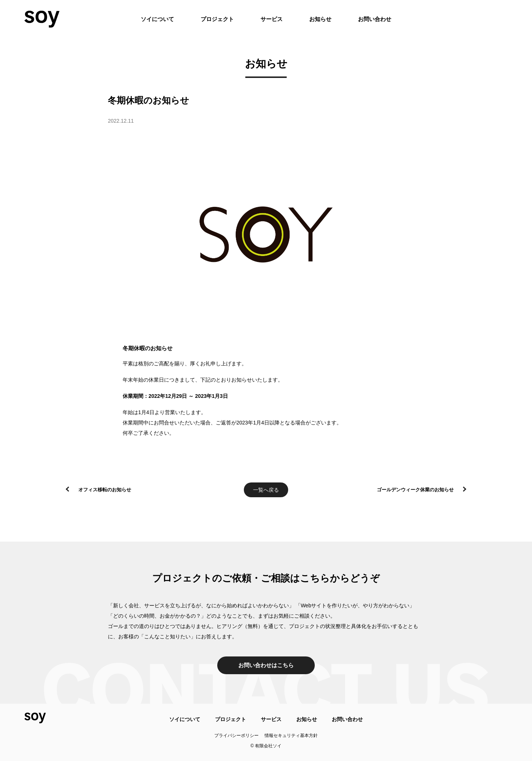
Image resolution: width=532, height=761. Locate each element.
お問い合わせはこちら (266, 665)
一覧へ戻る (266, 490)
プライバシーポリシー (236, 736)
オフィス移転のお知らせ (105, 490)
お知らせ (320, 19)
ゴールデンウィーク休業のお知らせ (415, 490)
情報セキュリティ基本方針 (291, 736)
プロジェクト (217, 19)
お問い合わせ (375, 19)
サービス (272, 19)
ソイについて (157, 19)
